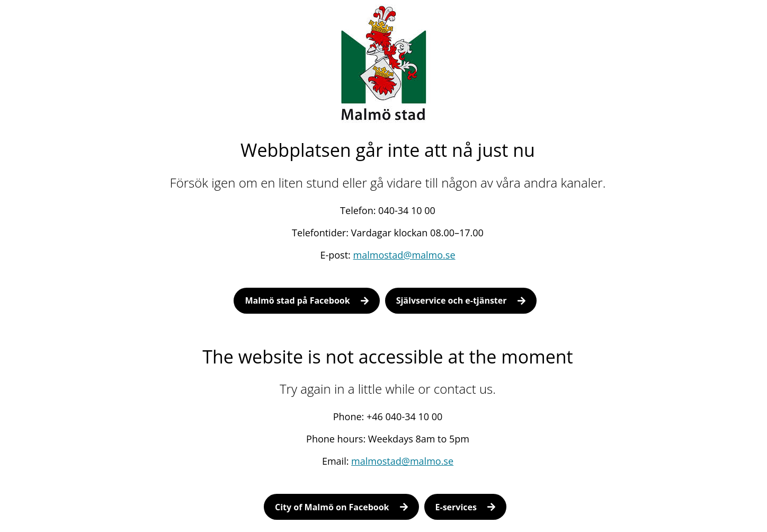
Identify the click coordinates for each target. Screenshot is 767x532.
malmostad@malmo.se (404, 255)
